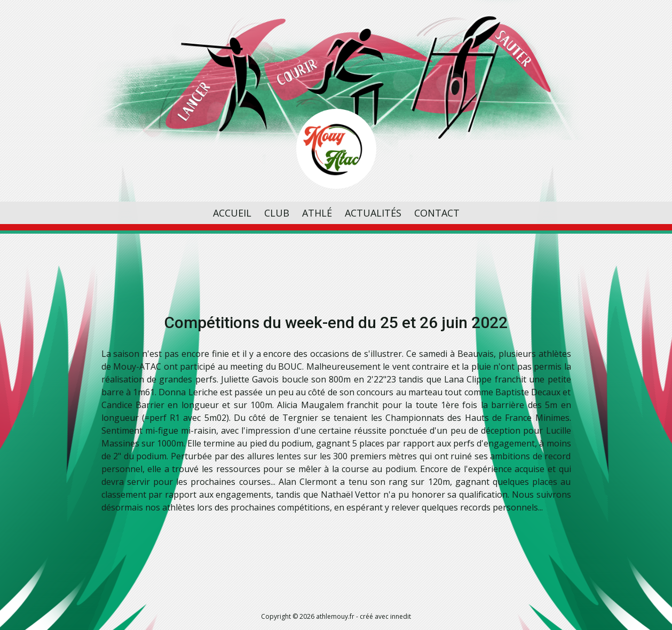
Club (277, 213)
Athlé (317, 213)
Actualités (373, 213)
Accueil (232, 213)
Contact (437, 213)
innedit (401, 616)
